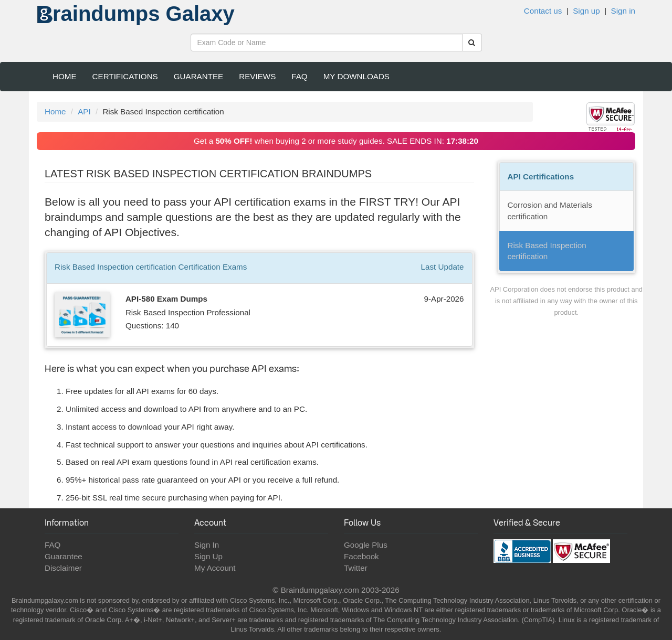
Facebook (361, 556)
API (84, 111)
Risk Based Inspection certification (547, 251)
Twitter (356, 568)
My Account (215, 568)
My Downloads (356, 76)
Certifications (125, 76)
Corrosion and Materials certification (550, 211)
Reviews (257, 76)
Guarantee (199, 76)
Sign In (207, 545)
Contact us (543, 11)
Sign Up (208, 556)
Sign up (586, 11)
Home (65, 76)
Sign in (623, 11)
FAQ (299, 76)
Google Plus (366, 545)
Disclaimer (63, 568)
